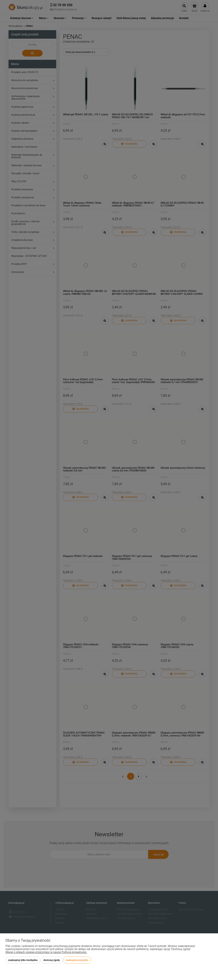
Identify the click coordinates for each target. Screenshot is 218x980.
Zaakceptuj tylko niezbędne (23, 960)
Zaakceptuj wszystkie (77, 960)
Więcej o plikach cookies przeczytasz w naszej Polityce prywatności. (46, 952)
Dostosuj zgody (52, 960)
